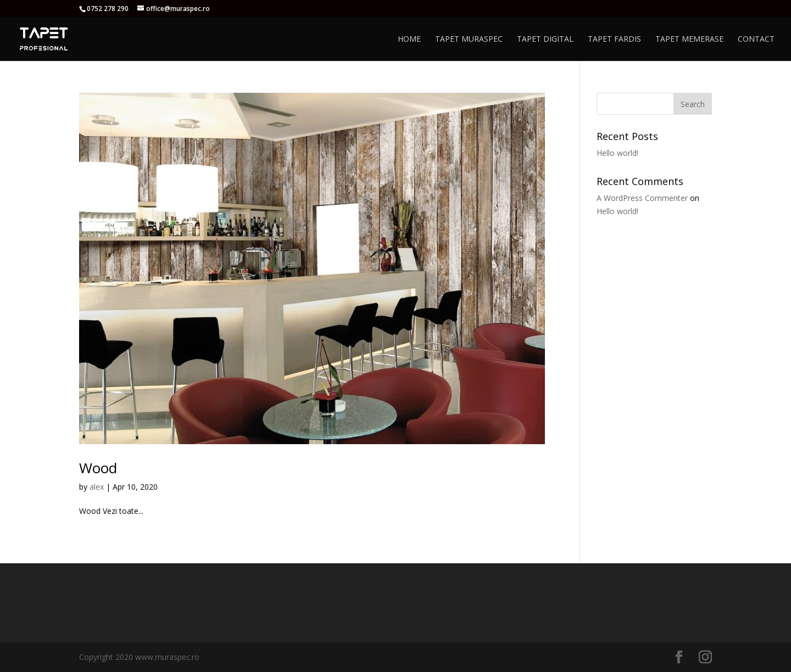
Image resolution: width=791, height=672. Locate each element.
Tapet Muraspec (469, 40)
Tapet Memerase (689, 40)
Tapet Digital (545, 40)
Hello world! (617, 153)
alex (97, 487)
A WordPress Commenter (642, 198)
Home (409, 40)
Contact (756, 40)
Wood (98, 468)
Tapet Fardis (614, 40)
